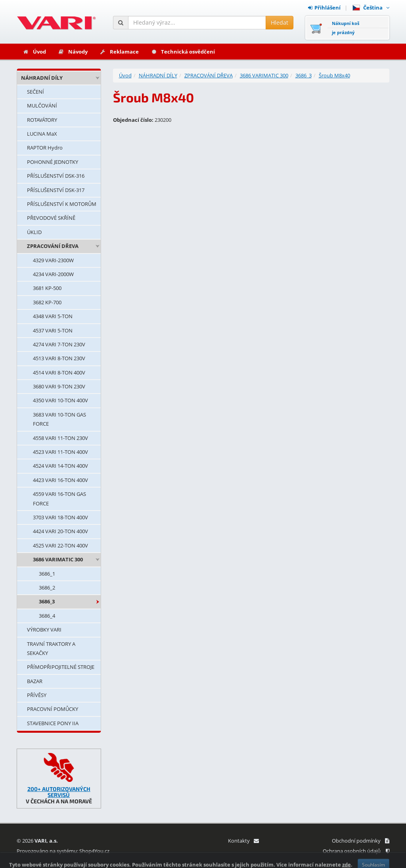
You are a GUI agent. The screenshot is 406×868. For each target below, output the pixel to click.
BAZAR (35, 681)
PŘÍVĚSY (37, 695)
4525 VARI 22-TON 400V (60, 545)
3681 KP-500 (47, 288)
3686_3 (47, 601)
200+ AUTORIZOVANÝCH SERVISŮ (59, 792)
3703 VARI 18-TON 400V (60, 517)
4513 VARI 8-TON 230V (59, 358)
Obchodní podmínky (361, 841)
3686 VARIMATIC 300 (58, 559)
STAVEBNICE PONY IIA (53, 723)
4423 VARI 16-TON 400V (60, 480)
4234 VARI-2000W (53, 274)
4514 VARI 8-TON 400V (59, 373)
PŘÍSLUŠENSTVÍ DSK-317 (56, 190)
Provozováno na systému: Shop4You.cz (63, 851)
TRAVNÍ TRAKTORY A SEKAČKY (51, 648)
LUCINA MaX (42, 134)
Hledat (280, 22)
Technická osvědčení (183, 52)
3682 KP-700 (47, 302)
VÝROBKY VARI (44, 630)
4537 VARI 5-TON (53, 330)
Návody (73, 52)
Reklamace (119, 52)
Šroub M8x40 (334, 75)
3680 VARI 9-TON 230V (59, 386)
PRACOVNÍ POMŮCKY (53, 709)
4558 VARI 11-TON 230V (60, 438)
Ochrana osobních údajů (356, 851)
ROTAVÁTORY (42, 120)
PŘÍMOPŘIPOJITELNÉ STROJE (61, 667)
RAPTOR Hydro (45, 148)
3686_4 (47, 616)
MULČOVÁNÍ (42, 106)
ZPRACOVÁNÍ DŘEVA (53, 246)
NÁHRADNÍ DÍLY (42, 78)
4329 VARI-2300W (53, 260)
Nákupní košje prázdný (346, 28)
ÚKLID (34, 232)
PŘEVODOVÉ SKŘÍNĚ (51, 218)
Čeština (371, 8)
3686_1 (47, 574)
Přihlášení (324, 8)
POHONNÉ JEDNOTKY (53, 162)
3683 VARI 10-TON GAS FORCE (59, 419)
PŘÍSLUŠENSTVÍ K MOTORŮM (62, 204)
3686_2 (47, 588)
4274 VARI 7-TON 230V (59, 344)
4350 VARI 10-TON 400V (60, 400)
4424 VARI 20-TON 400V (60, 531)
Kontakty (243, 841)
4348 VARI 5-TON (53, 316)
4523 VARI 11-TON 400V (60, 452)
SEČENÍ (35, 92)
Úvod (34, 52)
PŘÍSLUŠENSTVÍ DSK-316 (56, 176)
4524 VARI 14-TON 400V (60, 466)
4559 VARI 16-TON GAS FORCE (59, 498)
